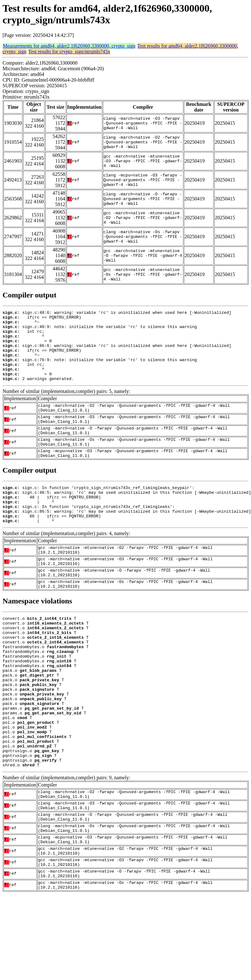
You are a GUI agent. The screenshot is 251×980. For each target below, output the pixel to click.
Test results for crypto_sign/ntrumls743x (69, 52)
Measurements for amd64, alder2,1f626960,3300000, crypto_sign (69, 46)
